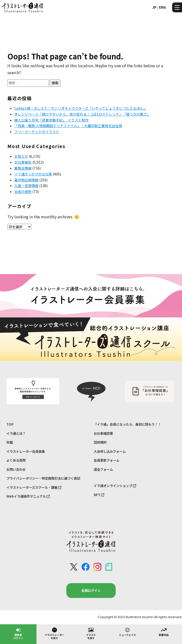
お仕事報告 (23, 162)
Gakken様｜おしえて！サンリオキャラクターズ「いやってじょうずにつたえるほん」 (81, 108)
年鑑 (10, 442)
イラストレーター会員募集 (26, 451)
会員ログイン (91, 590)
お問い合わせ (16, 469)
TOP (10, 424)
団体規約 (100, 442)
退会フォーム (103, 469)
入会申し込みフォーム (110, 451)
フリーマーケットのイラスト (37, 132)
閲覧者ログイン (18, 633)
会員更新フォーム (107, 460)
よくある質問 (16, 460)
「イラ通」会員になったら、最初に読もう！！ (127, 424)
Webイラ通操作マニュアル (28, 496)
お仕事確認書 (103, 433)
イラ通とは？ (16, 433)
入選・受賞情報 (26, 186)
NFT (99, 495)
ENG (163, 7)
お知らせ (21, 156)
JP (154, 7)
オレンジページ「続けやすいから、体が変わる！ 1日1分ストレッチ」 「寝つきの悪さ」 (82, 114)
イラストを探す (91, 633)
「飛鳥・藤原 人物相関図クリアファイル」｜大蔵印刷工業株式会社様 (68, 126)
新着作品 (164, 632)
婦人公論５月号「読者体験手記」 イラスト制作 (51, 120)
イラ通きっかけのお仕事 (33, 174)
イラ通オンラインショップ (115, 486)
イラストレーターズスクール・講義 (34, 487)
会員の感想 (23, 191)
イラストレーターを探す (55, 633)
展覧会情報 (23, 168)
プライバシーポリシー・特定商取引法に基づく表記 (43, 478)
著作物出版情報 (26, 180)
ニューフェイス (127, 632)
